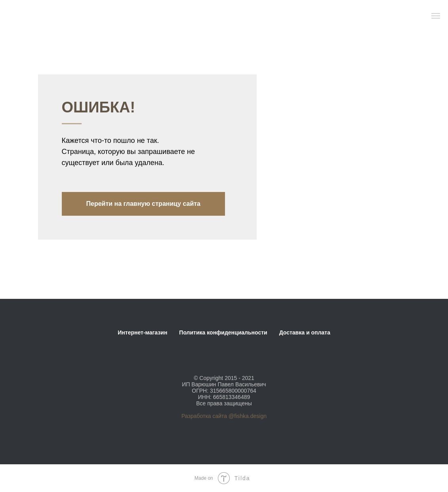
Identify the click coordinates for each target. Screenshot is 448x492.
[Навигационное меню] (436, 16)
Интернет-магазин (142, 332)
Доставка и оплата (305, 332)
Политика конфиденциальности (223, 332)
